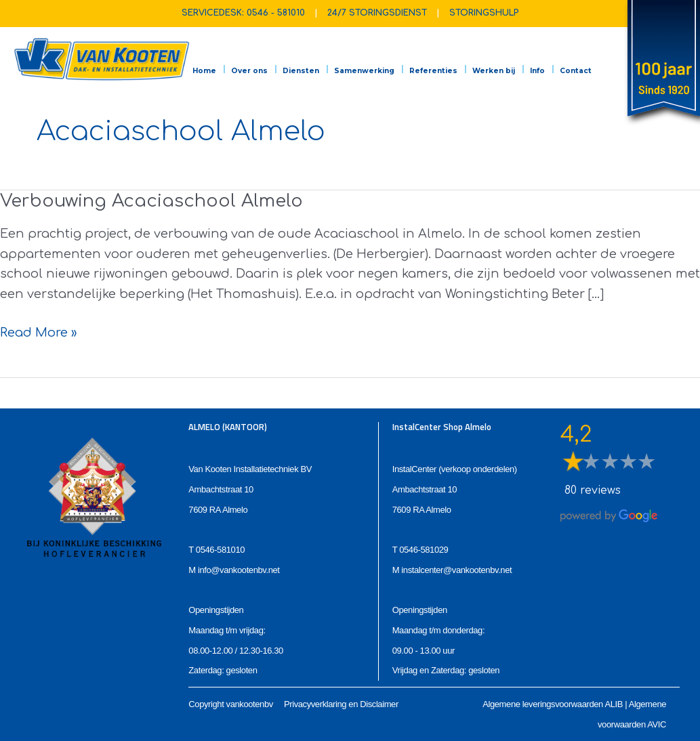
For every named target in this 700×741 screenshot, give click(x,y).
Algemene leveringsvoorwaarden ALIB (553, 704)
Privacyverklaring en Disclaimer (341, 704)
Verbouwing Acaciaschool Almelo (151, 201)
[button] (306, 59)
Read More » (38, 333)
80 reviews (593, 490)
